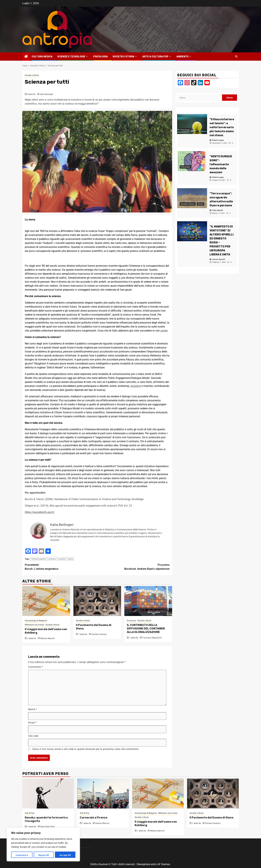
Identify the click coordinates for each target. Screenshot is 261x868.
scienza (52, 559)
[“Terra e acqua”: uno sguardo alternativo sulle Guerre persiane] (192, 198)
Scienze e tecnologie (71, 57)
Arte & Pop (30, 813)
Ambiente (183, 57)
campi (164, 331)
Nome (33, 709)
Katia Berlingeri (46, 94)
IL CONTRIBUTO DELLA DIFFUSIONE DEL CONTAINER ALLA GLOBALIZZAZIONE (146, 629)
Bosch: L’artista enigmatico (61, 567)
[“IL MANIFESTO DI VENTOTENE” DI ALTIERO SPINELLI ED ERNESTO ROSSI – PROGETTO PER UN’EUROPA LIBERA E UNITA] (192, 231)
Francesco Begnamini (152, 638)
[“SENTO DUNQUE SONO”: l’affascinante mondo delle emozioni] (192, 161)
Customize (22, 855)
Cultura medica (42, 57)
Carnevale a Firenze (94, 818)
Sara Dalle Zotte (47, 827)
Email (32, 723)
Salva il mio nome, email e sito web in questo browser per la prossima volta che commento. (86, 749)
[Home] (26, 57)
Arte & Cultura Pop (155, 57)
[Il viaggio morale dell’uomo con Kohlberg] (46, 601)
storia (70, 559)
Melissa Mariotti (47, 638)
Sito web (33, 736)
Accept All (65, 855)
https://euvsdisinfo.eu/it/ (40, 512)
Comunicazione (39, 559)
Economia (131, 621)
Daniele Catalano (99, 634)
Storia (200, 204)
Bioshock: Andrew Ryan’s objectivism (133, 567)
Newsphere (144, 864)
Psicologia (100, 57)
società (62, 559)
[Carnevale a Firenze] (103, 794)
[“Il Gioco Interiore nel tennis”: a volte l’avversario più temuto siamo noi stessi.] (192, 124)
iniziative (136, 386)
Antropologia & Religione (36, 621)
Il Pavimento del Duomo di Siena (211, 818)
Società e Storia (123, 57)
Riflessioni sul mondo (34, 625)
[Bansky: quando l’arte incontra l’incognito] (48, 794)
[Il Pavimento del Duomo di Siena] (97, 601)
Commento (36, 667)
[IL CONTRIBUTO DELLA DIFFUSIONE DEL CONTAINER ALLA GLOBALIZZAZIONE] (148, 601)
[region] (43, 844)
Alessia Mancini (102, 823)
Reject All (44, 855)
